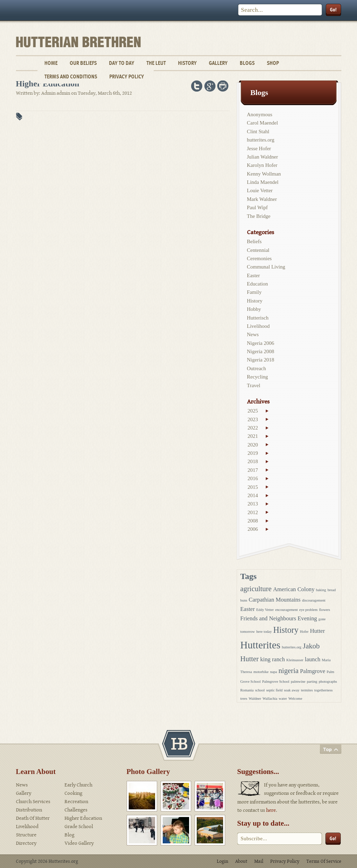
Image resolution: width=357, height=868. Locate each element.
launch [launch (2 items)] (313, 659)
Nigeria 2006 (261, 343)
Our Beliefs (83, 63)
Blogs (247, 63)
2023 (253, 419)
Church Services (33, 802)
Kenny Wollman (264, 174)
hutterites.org (261, 140)
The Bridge (259, 216)
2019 (253, 453)
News (253, 334)
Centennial (258, 250)
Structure (26, 835)
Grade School (79, 827)
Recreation (76, 802)
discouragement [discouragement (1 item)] (313, 600)
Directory (26, 843)
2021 (253, 436)
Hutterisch (258, 318)
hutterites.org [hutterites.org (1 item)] (291, 647)
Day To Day (122, 63)
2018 (253, 461)
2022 (253, 428)
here (271, 810)
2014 (253, 495)
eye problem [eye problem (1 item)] (308, 610)
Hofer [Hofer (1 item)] (304, 632)
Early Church (78, 785)
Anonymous (260, 114)
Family (254, 292)
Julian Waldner (263, 157)
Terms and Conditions (71, 76)
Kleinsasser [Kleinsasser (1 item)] (295, 660)
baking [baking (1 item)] (321, 590)
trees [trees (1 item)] (244, 699)
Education (258, 284)
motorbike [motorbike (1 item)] (261, 672)
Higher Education (83, 818)
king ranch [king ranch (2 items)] (273, 659)
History (187, 63)
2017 (253, 470)
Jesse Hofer (259, 148)
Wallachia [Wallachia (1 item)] (270, 699)
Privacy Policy (127, 76)
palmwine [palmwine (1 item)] (298, 682)
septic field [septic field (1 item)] (274, 690)
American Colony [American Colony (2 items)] (294, 589)
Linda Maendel (263, 182)
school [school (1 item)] (260, 690)
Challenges (76, 810)
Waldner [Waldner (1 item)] (255, 699)
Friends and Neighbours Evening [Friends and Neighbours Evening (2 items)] (279, 618)
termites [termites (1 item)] (307, 690)
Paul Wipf (257, 207)
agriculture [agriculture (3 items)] (256, 589)
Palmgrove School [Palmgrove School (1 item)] (276, 682)
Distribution (29, 810)
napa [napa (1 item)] (273, 672)
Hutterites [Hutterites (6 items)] (261, 645)
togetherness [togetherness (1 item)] (324, 690)
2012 (253, 512)
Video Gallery (79, 843)
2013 (253, 504)
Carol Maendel (263, 123)
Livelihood (258, 326)
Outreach (257, 368)
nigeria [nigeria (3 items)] (289, 671)
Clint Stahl (258, 131)
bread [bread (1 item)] (332, 590)
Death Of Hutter (33, 818)
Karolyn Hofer (262, 165)
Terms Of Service (324, 861)
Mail (259, 861)
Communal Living (266, 267)
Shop (273, 63)
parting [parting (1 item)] (312, 682)
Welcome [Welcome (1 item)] (295, 699)
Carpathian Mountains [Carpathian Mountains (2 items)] (275, 600)
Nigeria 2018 (261, 360)
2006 (253, 529)
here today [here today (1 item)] (264, 632)
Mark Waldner (262, 199)
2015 (253, 487)
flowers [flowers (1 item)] (325, 610)
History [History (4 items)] (286, 630)
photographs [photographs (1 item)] (328, 682)
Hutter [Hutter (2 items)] (317, 631)
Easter (253, 275)
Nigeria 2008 (261, 351)
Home (51, 63)
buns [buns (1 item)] (244, 600)
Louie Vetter (260, 190)
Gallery (218, 63)
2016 (253, 478)
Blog (69, 835)
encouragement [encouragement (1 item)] (286, 610)
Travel (254, 385)
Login (223, 861)
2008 (253, 521)
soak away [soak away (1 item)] (292, 690)
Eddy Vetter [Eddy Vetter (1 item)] (265, 610)
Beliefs (254, 241)
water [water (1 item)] (283, 699)
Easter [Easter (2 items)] (248, 609)
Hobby (254, 309)
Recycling (258, 377)
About (241, 861)
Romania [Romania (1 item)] (247, 690)
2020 (253, 445)
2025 (253, 411)
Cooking (73, 793)
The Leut (156, 63)
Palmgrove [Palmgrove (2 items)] (313, 671)
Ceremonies (260, 258)
